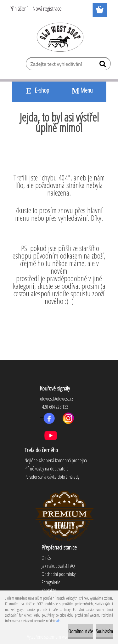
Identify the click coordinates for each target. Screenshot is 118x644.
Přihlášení (18, 9)
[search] (103, 65)
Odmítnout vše (81, 631)
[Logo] (59, 37)
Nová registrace (47, 9)
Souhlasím (104, 631)
